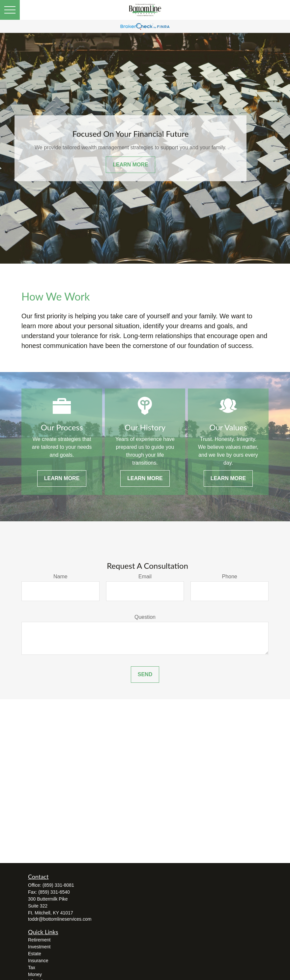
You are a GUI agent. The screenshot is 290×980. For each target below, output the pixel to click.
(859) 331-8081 (58, 885)
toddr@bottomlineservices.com (60, 919)
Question (145, 617)
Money (35, 974)
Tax (32, 967)
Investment (39, 947)
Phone (230, 576)
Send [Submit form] (145, 674)
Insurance (38, 961)
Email (145, 576)
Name (60, 576)
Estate (35, 954)
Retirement (39, 940)
